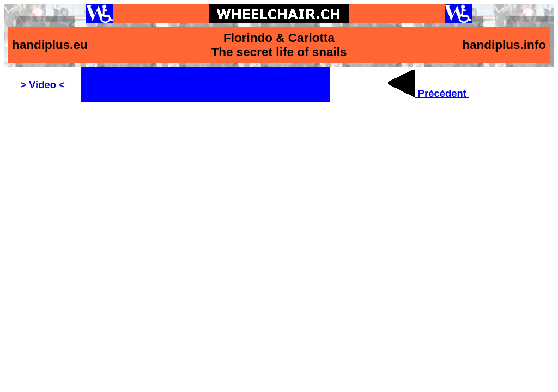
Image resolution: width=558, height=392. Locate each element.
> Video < (43, 85)
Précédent (429, 93)
